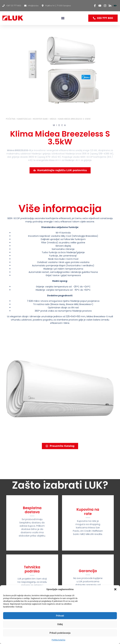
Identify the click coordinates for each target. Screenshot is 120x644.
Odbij (60, 624)
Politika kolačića (59, 640)
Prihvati (60, 616)
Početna (11, 119)
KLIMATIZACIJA (24, 119)
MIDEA (53, 119)
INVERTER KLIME (40, 119)
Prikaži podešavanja (60, 633)
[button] (115, 589)
